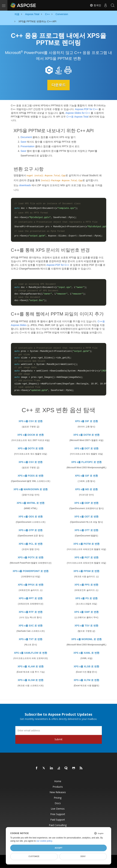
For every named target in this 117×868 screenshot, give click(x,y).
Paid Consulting (58, 825)
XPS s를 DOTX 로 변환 (31, 448)
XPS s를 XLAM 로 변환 (31, 666)
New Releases (58, 792)
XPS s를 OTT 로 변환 (86, 530)
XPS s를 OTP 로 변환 (31, 530)
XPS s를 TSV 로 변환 (86, 625)
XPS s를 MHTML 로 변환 (31, 503)
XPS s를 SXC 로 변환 (31, 625)
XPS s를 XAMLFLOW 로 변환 (31, 653)
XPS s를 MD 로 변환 (86, 489)
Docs (58, 803)
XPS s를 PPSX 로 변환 (31, 585)
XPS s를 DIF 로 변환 (86, 421)
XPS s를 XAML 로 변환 (86, 653)
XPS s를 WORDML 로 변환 (86, 639)
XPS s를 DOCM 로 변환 (31, 435)
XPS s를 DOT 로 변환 (86, 448)
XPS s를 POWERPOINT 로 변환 (31, 571)
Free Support (58, 814)
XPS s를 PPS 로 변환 (86, 585)
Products (58, 787)
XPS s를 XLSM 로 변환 (31, 680)
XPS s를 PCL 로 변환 (31, 544)
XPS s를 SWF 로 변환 (86, 612)
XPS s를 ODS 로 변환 (31, 516)
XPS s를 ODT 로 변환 (86, 516)
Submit (59, 739)
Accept (59, 848)
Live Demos (58, 808)
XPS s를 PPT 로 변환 (31, 598)
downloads (25, 185)
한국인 (95, 5)
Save (23, 142)
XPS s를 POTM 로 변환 (86, 544)
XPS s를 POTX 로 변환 (31, 557)
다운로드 (59, 85)
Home (58, 781)
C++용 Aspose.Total (78, 117)
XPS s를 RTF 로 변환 (31, 612)
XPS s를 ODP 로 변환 (86, 503)
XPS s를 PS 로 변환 (86, 598)
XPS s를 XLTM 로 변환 (86, 680)
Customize (34, 856)
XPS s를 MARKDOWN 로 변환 (31, 489)
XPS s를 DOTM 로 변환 (86, 435)
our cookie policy (44, 841)
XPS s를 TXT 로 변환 (31, 639)
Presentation (28, 146)
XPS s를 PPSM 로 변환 (86, 571)
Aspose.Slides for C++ (78, 113)
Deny (83, 856)
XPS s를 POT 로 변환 (86, 557)
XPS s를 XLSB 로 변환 (86, 666)
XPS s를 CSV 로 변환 (31, 421)
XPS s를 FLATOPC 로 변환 (86, 462)
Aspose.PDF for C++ (86, 109)
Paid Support (58, 819)
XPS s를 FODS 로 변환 (31, 475)
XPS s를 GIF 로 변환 (86, 475)
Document (26, 137)
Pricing (58, 797)
